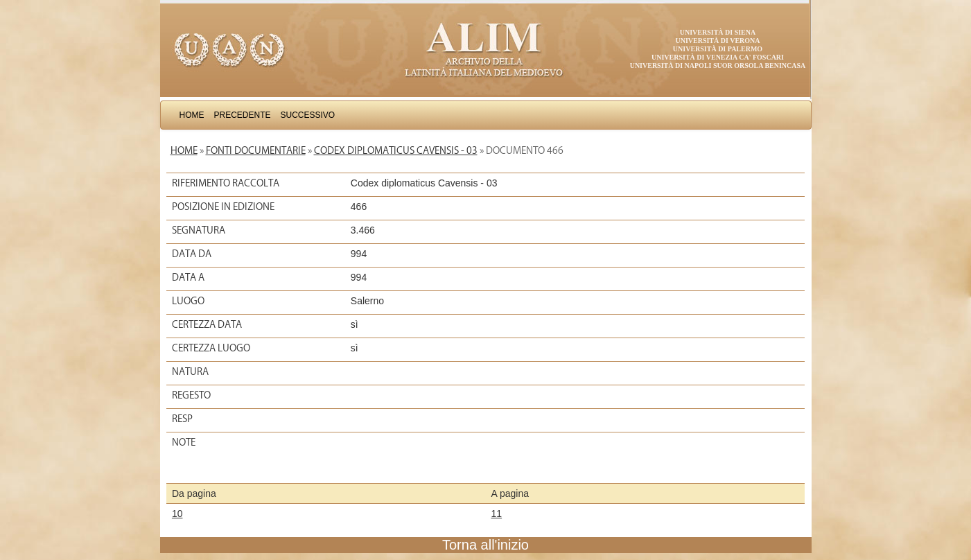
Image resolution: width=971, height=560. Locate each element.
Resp (182, 419)
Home (192, 115)
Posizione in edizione (223, 207)
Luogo (188, 301)
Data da (192, 254)
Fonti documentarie (256, 150)
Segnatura (199, 230)
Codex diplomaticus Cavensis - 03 (396, 150)
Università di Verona (717, 41)
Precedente (243, 115)
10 (177, 514)
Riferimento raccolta (226, 183)
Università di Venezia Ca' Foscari (718, 57)
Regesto (191, 395)
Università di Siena (718, 32)
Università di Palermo (718, 49)
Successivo (308, 115)
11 (497, 514)
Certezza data (207, 324)
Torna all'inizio (485, 545)
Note (184, 442)
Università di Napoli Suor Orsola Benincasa (718, 65)
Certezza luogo (211, 348)
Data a (188, 277)
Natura (190, 371)
